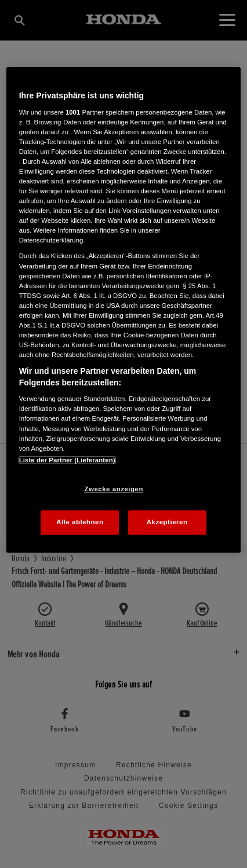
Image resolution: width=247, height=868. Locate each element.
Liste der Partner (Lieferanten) (67, 460)
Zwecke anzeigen (114, 489)
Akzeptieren (167, 522)
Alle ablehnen (80, 522)
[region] (124, 310)
